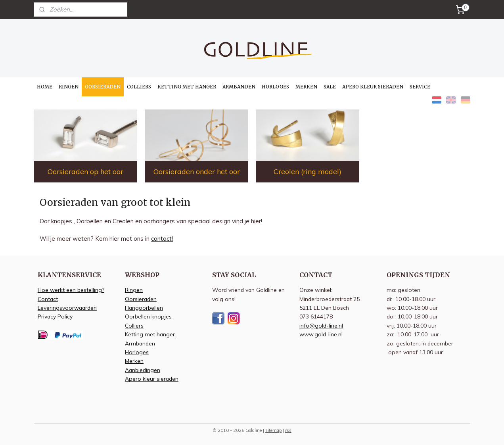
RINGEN (69, 87)
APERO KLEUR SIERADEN (373, 87)
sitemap (273, 430)
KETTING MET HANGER (187, 87)
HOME (45, 87)
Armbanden (140, 343)
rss (288, 430)
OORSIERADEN (103, 87)
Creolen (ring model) (308, 172)
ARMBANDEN (239, 87)
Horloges (137, 352)
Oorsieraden (141, 299)
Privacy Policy (55, 316)
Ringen (134, 290)
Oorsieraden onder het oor (197, 172)
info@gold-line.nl (321, 325)
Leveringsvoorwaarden (67, 308)
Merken (134, 361)
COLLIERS (139, 87)
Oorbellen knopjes (148, 316)
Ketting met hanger (150, 334)
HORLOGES (275, 87)
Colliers (134, 325)
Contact (48, 299)
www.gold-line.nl (321, 334)
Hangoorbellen (144, 308)
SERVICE (420, 87)
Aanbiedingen (143, 370)
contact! (162, 239)
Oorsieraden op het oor (85, 172)
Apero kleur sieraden (152, 379)
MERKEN (306, 87)
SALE (330, 87)
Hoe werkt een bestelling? (71, 290)
